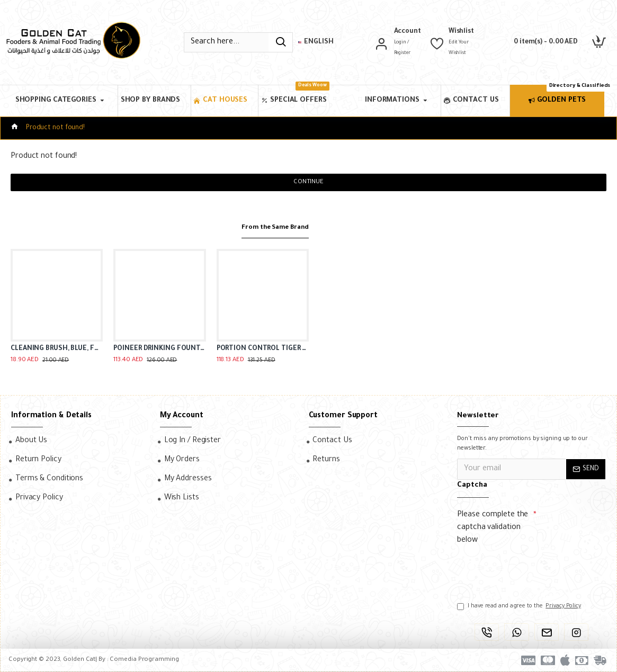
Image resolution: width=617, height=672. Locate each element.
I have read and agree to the (520, 606)
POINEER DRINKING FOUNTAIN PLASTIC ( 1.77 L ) (159, 349)
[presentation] (531, 569)
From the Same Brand (269, 227)
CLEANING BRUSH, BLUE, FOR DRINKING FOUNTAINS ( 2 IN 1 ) (57, 349)
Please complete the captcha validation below (493, 528)
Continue (308, 182)
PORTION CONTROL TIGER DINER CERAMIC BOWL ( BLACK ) (263, 349)
